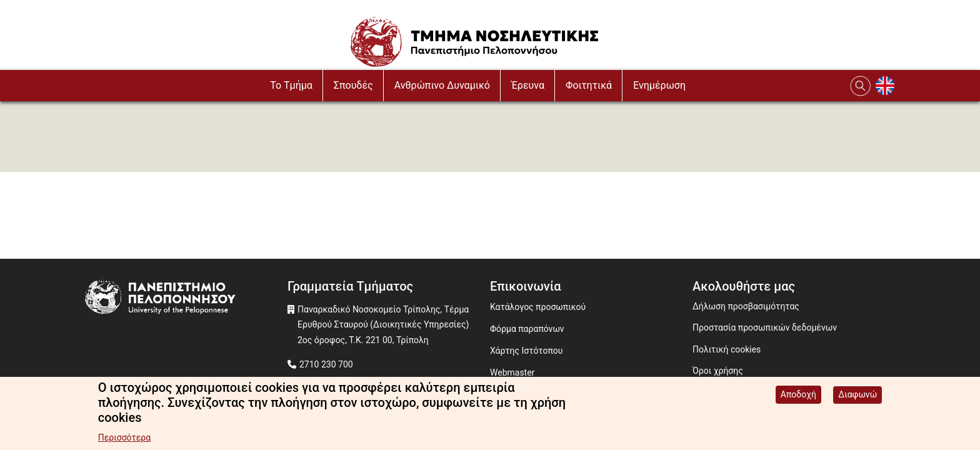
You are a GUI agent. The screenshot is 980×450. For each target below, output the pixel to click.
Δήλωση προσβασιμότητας (746, 306)
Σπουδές (353, 85)
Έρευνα (528, 85)
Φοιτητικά (589, 85)
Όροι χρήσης (718, 371)
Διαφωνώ (857, 396)
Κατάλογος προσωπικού (538, 307)
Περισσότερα (124, 439)
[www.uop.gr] (186, 298)
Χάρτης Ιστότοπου (526, 351)
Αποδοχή (798, 396)
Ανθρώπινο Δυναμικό (442, 85)
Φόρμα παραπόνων (527, 329)
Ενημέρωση (659, 85)
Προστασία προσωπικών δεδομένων (765, 327)
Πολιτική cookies (727, 349)
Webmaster (512, 372)
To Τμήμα (291, 85)
